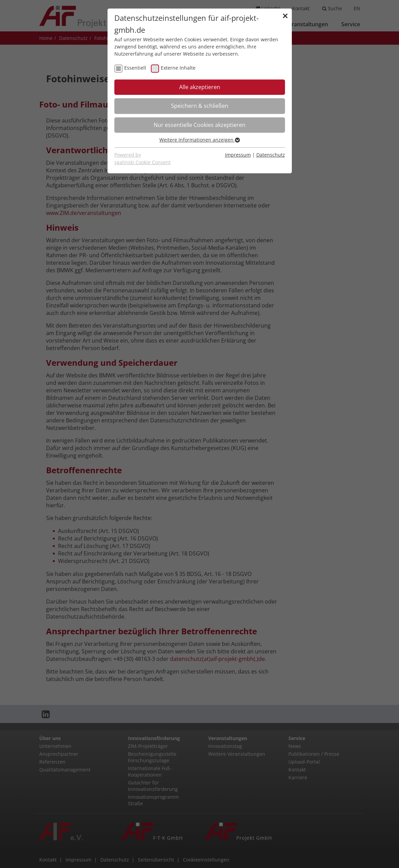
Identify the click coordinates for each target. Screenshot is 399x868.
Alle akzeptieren (200, 87)
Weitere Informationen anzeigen (200, 140)
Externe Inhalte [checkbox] (178, 68)
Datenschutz (271, 155)
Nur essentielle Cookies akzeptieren (200, 125)
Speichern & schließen (200, 106)
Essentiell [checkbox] (135, 68)
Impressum (238, 155)
